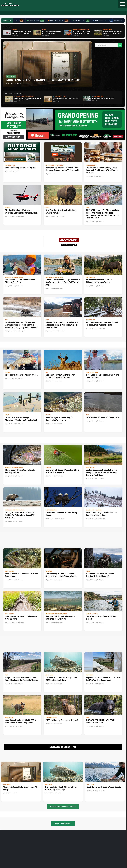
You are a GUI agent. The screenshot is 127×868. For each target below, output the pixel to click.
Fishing (29, 13)
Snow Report (91, 320)
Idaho (88, 571)
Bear (7, 320)
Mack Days (49, 675)
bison (47, 208)
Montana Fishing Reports (14, 277)
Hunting (21, 13)
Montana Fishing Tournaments (56, 614)
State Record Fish (101, 13)
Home (13, 13)
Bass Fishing (9, 571)
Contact (113, 13)
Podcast (37, 13)
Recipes (77, 13)
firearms (49, 571)
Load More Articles (63, 824)
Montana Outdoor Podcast (55, 165)
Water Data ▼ (59, 13)
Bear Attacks (10, 614)
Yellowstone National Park (15, 510)
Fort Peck (89, 675)
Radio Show (47, 13)
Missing (8, 208)
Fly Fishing (7, 785)
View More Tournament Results (63, 807)
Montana (8, 415)
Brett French (91, 277)
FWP (87, 208)
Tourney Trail (87, 13)
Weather (69, 13)
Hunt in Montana (92, 372)
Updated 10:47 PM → (119, 20)
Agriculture (90, 467)
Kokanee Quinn (91, 165)
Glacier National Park (94, 510)
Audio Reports (10, 165)
